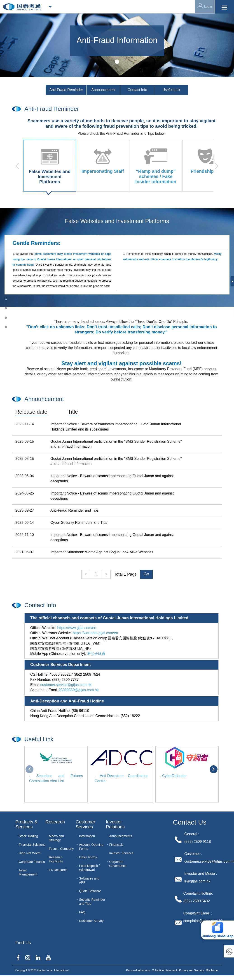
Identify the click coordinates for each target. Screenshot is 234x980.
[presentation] (29, 769)
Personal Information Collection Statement (151, 970)
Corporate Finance (32, 862)
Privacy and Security (191, 970)
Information (87, 836)
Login (205, 6)
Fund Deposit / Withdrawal (89, 868)
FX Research (58, 870)
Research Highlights (56, 859)
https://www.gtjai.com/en (77, 628)
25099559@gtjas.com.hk (78, 690)
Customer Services (86, 824)
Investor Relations (115, 824)
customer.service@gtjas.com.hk (66, 685)
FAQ (82, 912)
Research (55, 822)
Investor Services (121, 853)
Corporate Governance (118, 864)
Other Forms (88, 857)
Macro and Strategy (56, 838)
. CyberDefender (173, 776)
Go (146, 574)
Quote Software (90, 891)
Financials (116, 845)
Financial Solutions (32, 845)
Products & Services (27, 824)
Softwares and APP (89, 880)
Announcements (121, 836)
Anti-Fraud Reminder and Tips (74, 510)
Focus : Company (61, 849)
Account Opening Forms (91, 847)
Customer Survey (91, 921)
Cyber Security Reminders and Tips (79, 523)
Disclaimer (212, 970)
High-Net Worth (30, 853)
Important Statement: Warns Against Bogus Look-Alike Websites (102, 552)
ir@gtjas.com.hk (197, 881)
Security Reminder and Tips (92, 902)
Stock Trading (28, 836)
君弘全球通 (96, 654)
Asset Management (28, 872)
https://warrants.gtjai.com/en (95, 633)
